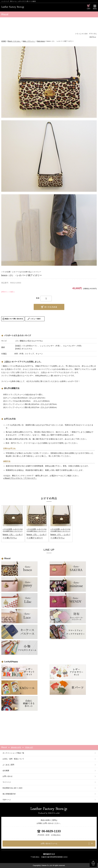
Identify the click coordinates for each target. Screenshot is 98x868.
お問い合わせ (8, 776)
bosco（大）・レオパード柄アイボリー (37, 533)
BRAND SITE (16, 747)
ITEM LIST (29, 747)
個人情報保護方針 (9, 794)
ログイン (93, 37)
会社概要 (6, 771)
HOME (4, 41)
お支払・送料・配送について (13, 759)
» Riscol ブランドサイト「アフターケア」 (20, 478)
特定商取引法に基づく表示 (13, 788)
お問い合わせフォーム (49, 843)
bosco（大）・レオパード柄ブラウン (13, 533)
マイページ (7, 782)
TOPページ (7, 800)
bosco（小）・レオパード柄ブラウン (61, 533)
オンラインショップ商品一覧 (13, 753)
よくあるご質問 (8, 765)
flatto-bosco (41, 41)
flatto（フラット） (29, 41)
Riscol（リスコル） (14, 41)
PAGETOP (93, 864)
